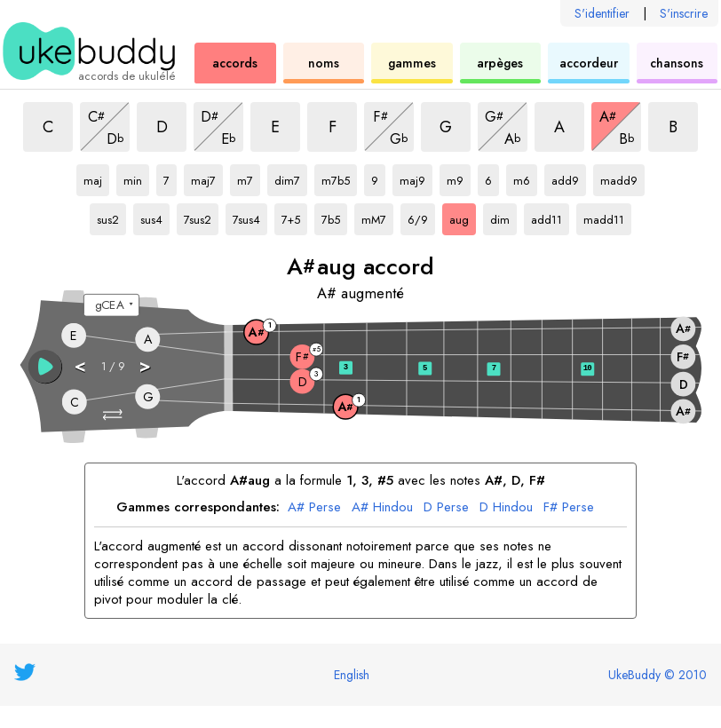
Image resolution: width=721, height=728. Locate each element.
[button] (114, 415)
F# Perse (569, 508)
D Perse (446, 508)
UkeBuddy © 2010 (658, 675)
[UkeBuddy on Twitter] (25, 672)
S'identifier (602, 13)
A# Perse (314, 508)
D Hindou (506, 508)
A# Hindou (382, 508)
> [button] (146, 365)
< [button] (81, 365)
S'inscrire (684, 13)
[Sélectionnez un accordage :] (111, 305)
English (352, 675)
